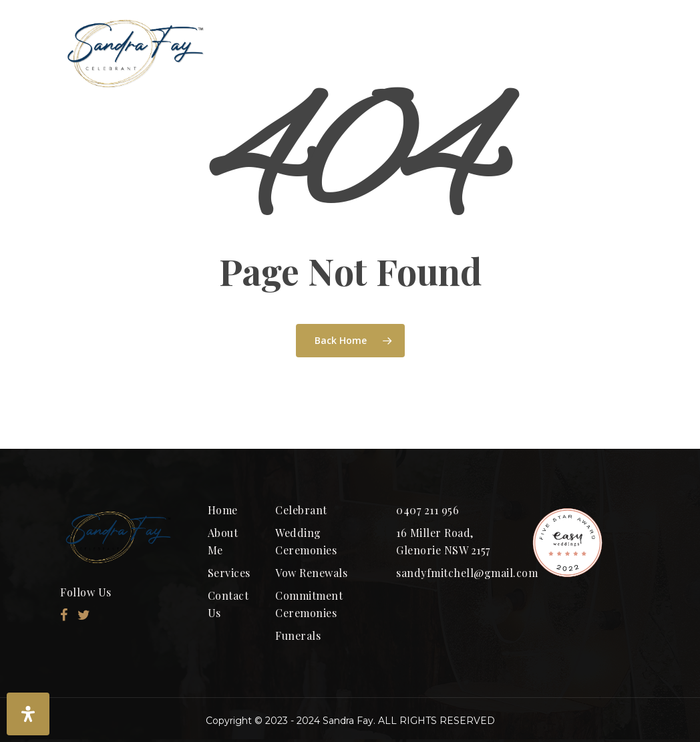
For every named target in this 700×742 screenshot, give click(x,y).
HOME (269, 53)
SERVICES (584, 53)
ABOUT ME (365, 53)
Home (223, 510)
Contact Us (228, 604)
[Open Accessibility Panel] (28, 714)
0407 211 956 (427, 510)
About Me (223, 541)
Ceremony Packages (471, 53)
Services (229, 573)
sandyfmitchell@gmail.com (454, 573)
